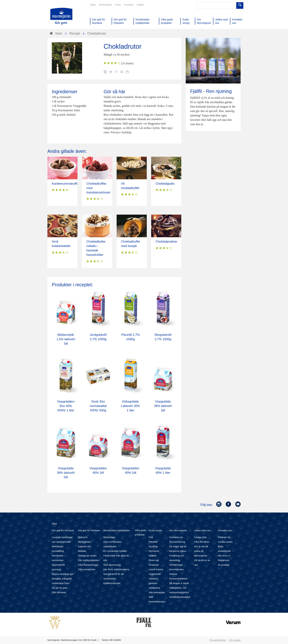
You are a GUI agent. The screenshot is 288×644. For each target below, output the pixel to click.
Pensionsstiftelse (178, 579)
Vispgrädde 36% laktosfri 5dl (66, 473)
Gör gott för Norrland (63, 530)
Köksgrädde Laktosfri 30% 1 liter (130, 406)
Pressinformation (218, 640)
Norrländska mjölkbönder (117, 530)
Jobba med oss (202, 530)
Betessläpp (109, 537)
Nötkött (153, 556)
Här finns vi (224, 556)
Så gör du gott (59, 588)
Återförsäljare (106, 5)
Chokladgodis (165, 184)
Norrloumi (154, 551)
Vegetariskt (155, 574)
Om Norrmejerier (178, 530)
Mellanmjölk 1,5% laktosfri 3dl (66, 339)
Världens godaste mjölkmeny (154, 583)
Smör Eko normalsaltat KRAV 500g (98, 406)
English (140, 5)
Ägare (93, 5)
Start (54, 524)
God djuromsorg (112, 565)
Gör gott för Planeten (89, 530)
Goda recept (155, 530)
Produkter (129, 5)
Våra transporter (87, 569)
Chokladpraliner (166, 242)
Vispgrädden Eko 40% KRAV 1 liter (66, 406)
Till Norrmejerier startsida (61, 16)
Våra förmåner (202, 542)
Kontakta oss (176, 537)
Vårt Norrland (59, 592)
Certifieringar (176, 565)
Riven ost (154, 560)
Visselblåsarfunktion (180, 597)
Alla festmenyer (157, 592)
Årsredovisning (177, 542)
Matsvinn (83, 537)
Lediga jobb (200, 537)
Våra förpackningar (88, 565)
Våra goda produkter (140, 532)
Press (118, 5)
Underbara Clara (61, 583)
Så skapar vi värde (179, 583)
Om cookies (235, 640)
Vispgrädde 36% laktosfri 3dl (163, 406)
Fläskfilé (153, 542)
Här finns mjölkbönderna (116, 569)
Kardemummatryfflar (66, 184)
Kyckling (153, 546)
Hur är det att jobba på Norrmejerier (201, 551)
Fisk (151, 537)
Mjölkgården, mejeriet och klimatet (85, 546)
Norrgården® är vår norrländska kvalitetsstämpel (114, 579)
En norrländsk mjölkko (115, 551)
